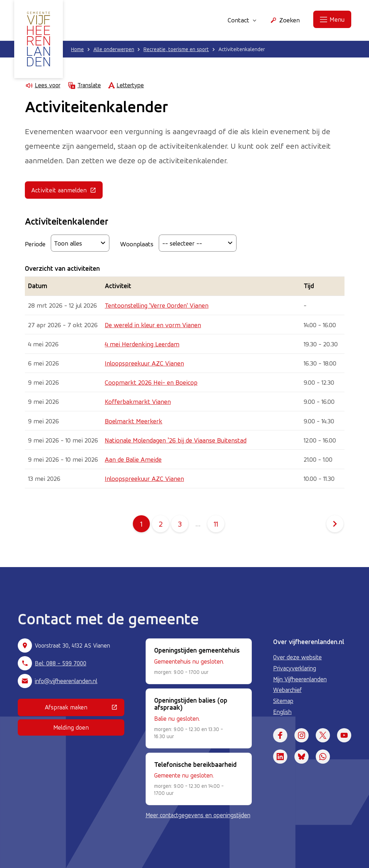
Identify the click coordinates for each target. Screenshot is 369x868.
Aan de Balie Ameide (133, 459)
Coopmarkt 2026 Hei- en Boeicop (151, 382)
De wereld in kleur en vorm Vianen (153, 325)
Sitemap (283, 701)
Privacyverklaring (295, 668)
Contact (242, 20)
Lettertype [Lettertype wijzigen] (126, 85)
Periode (35, 244)
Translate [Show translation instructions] (84, 86)
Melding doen (71, 727)
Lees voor (43, 86)
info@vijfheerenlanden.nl (66, 681)
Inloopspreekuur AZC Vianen (144, 363)
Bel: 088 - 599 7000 (61, 663)
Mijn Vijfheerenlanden (300, 679)
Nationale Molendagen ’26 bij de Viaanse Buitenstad (176, 440)
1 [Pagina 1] (141, 524)
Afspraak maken (84, 709)
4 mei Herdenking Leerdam (142, 344)
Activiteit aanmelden (67, 192)
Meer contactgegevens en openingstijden (198, 815)
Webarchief (287, 690)
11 (219, 524)
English (282, 712)
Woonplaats (137, 244)
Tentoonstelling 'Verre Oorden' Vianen (157, 305)
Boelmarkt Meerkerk (134, 421)
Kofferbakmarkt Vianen (138, 401)
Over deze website (297, 657)
